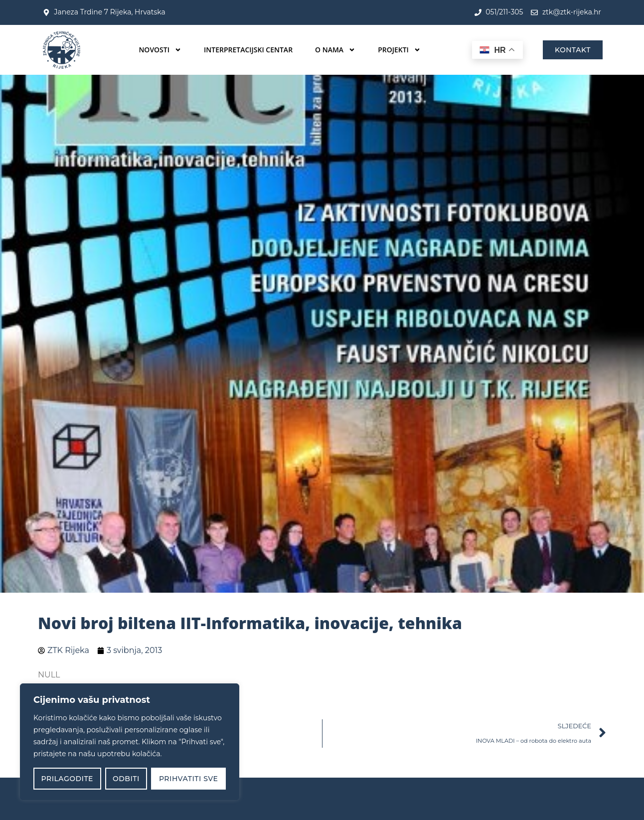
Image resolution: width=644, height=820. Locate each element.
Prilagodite (67, 779)
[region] (130, 742)
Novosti (160, 50)
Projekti (399, 50)
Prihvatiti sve (189, 779)
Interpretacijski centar (248, 50)
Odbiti (126, 779)
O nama (335, 50)
